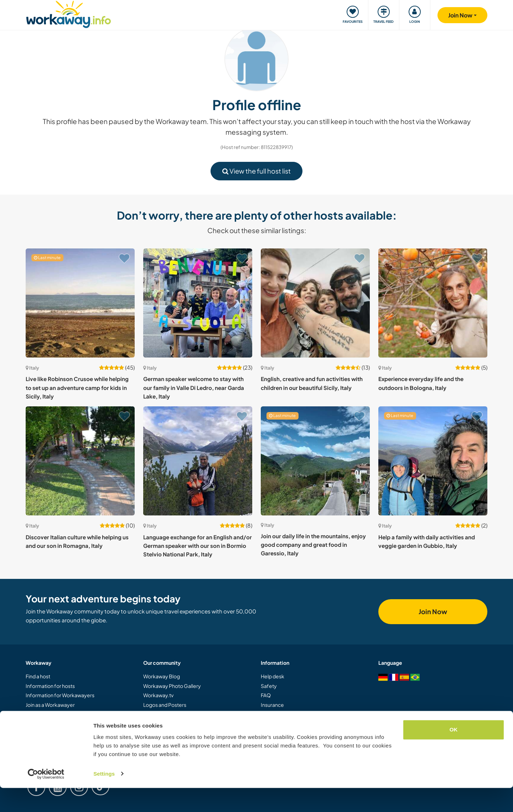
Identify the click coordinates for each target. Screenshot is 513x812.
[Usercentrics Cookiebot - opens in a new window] (46, 798)
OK (454, 754)
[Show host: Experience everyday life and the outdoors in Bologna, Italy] (433, 303)
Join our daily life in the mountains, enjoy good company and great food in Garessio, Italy (313, 545)
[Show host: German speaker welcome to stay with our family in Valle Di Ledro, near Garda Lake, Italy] (198, 303)
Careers (153, 733)
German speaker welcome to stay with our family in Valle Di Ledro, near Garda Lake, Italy (194, 387)
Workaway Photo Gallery (172, 686)
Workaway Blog (162, 676)
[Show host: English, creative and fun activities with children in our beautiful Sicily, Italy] (315, 303)
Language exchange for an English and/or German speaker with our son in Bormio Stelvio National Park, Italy (198, 546)
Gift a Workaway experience (59, 723)
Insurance (272, 705)
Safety (269, 686)
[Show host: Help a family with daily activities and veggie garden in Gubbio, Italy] (433, 461)
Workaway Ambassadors (172, 723)
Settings (104, 798)
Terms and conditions (285, 723)
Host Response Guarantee (292, 714)
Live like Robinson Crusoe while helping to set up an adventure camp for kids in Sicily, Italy (77, 387)
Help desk (273, 676)
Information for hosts (50, 686)
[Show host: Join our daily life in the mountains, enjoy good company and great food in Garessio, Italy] (315, 461)
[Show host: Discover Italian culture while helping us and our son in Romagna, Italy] (80, 461)
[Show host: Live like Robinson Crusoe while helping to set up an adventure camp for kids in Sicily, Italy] (80, 303)
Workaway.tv (158, 695)
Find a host (38, 676)
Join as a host (40, 714)
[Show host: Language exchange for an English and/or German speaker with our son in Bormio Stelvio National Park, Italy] (198, 461)
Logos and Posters (165, 705)
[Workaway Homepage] (69, 13)
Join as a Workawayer (50, 705)
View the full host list (256, 171)
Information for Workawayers (60, 695)
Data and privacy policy (287, 733)
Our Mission (157, 714)
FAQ (266, 695)
